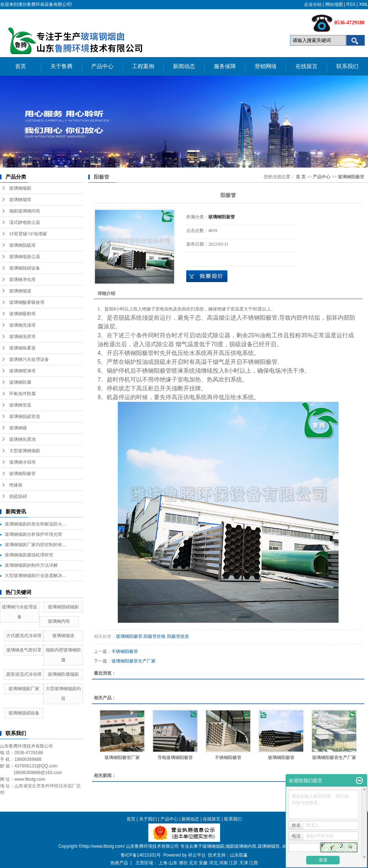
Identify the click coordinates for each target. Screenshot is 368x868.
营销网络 (266, 66)
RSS (351, 4)
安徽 (203, 863)
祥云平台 (197, 855)
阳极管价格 (155, 636)
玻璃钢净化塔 (22, 280)
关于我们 (148, 819)
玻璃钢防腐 (20, 382)
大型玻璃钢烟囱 (25, 451)
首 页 (301, 177)
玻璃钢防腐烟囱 (63, 674)
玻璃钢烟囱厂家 (24, 689)
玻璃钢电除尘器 (25, 257)
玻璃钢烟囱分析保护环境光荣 (33, 534)
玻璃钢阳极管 (22, 474)
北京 (193, 863)
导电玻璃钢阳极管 (175, 758)
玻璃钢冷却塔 (22, 462)
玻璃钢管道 (20, 405)
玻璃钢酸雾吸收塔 (27, 302)
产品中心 (102, 66)
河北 (213, 863)
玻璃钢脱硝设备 (25, 268)
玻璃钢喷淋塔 (22, 371)
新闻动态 (184, 66)
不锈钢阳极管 (125, 651)
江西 (254, 863)
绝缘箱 (16, 485)
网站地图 (334, 4)
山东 (173, 863)
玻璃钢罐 (18, 428)
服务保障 (225, 66)
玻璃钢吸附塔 (22, 314)
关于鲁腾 (61, 66)
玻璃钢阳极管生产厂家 (134, 661)
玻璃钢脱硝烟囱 (63, 607)
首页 (21, 66)
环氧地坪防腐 (22, 394)
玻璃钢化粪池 (22, 439)
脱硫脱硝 (18, 496)
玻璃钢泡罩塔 (22, 337)
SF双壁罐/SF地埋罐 (28, 234)
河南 (223, 863)
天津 (244, 863)
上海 (163, 863)
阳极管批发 (178, 636)
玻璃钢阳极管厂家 (122, 758)
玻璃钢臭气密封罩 (24, 650)
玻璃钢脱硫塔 (22, 245)
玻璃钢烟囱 (20, 188)
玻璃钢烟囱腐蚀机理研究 (29, 555)
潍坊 (183, 863)
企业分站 (313, 4)
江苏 (233, 863)
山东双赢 (239, 855)
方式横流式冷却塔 (24, 636)
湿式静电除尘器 (25, 222)
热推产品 (119, 863)
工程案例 (143, 66)
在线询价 (207, 276)
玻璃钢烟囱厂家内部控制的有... (35, 545)
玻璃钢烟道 (20, 291)
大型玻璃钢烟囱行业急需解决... (35, 576)
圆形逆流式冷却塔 (24, 674)
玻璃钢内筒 (59, 621)
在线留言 (307, 66)
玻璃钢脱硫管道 (25, 417)
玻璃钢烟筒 (20, 200)
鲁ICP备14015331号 (141, 855)
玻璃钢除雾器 (22, 348)
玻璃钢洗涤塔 (22, 325)
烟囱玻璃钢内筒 (25, 211)
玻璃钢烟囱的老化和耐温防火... (35, 524)
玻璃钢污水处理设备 (29, 359)
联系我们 (347, 66)
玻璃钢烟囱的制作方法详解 (31, 565)
